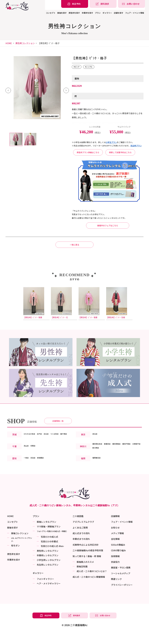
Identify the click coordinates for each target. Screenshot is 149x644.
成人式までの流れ (81, 545)
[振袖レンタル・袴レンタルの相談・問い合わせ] (131, 4)
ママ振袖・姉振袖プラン (49, 538)
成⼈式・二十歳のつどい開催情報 (89, 589)
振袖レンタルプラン (46, 534)
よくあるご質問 (80, 539)
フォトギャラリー (45, 591)
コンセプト (51, 13)
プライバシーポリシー (122, 596)
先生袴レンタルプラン (48, 576)
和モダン (15, 557)
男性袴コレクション (25, 43)
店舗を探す (119, 13)
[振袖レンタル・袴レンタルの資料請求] (103, 4)
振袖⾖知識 (82, 578)
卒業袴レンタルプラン (48, 567)
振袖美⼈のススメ (85, 574)
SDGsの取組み (118, 556)
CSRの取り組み (118, 562)
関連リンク (116, 591)
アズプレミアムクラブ (83, 534)
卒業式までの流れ (81, 551)
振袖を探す (62, 13)
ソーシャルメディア (121, 585)
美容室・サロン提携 (121, 579)
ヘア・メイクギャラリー (49, 595)
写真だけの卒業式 (49, 553)
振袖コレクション (20, 545)
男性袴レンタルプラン (48, 562)
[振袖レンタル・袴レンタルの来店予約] (75, 4)
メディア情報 (117, 545)
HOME (9, 43)
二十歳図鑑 (78, 528)
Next (66, 90)
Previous (8, 90)
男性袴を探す (74, 13)
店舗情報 (115, 528)
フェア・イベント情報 (135, 13)
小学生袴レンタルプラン (49, 572)
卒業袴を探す (87, 13)
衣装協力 (115, 574)
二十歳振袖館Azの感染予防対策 (88, 562)
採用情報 (115, 568)
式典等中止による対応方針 (86, 556)
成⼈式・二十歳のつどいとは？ (92, 583)
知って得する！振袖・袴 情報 (87, 568)
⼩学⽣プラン (111, 142)
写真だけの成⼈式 (49, 549)
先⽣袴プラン (136, 146)
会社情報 (115, 551)
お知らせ (115, 539)
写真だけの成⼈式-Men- (52, 558)
